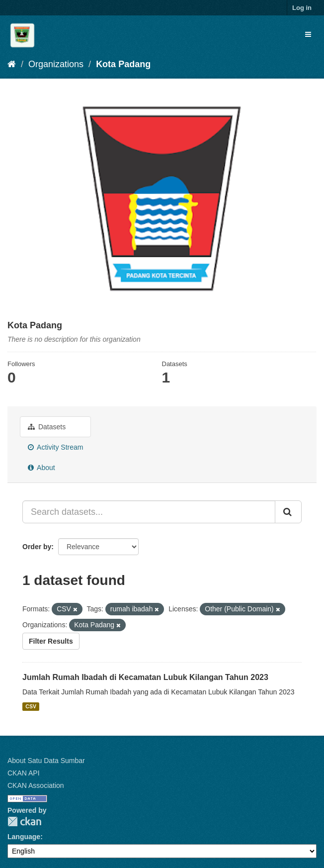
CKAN (24, 821)
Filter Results (51, 641)
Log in (302, 8)
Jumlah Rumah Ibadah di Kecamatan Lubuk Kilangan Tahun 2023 (145, 677)
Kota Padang (123, 64)
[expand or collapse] (308, 34)
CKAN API (24, 773)
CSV (31, 706)
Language (24, 837)
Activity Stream (55, 447)
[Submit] (288, 512)
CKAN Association (36, 785)
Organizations (56, 64)
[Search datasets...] (149, 512)
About (41, 468)
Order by (37, 547)
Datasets (47, 427)
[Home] (12, 64)
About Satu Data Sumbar (46, 761)
